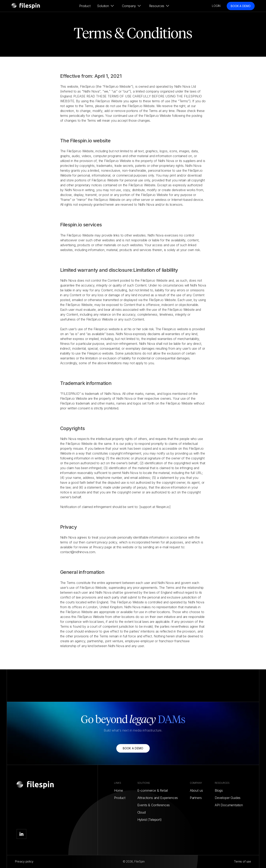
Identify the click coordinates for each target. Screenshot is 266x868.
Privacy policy (24, 861)
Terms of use (242, 861)
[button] (105, 6)
